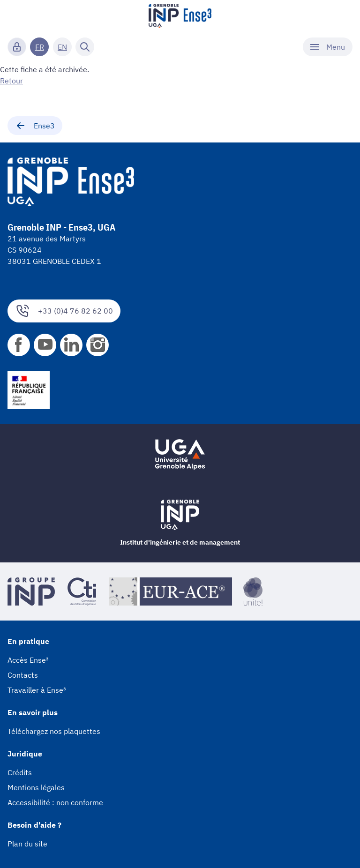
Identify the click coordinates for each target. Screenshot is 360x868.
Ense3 (35, 126)
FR (40, 47)
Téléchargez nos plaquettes (54, 731)
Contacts (23, 675)
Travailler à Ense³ (37, 690)
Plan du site (27, 844)
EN (62, 47)
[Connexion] (17, 47)
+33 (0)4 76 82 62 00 (64, 311)
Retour (11, 81)
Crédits (20, 772)
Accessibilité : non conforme (55, 802)
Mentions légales (36, 787)
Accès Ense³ (28, 660)
